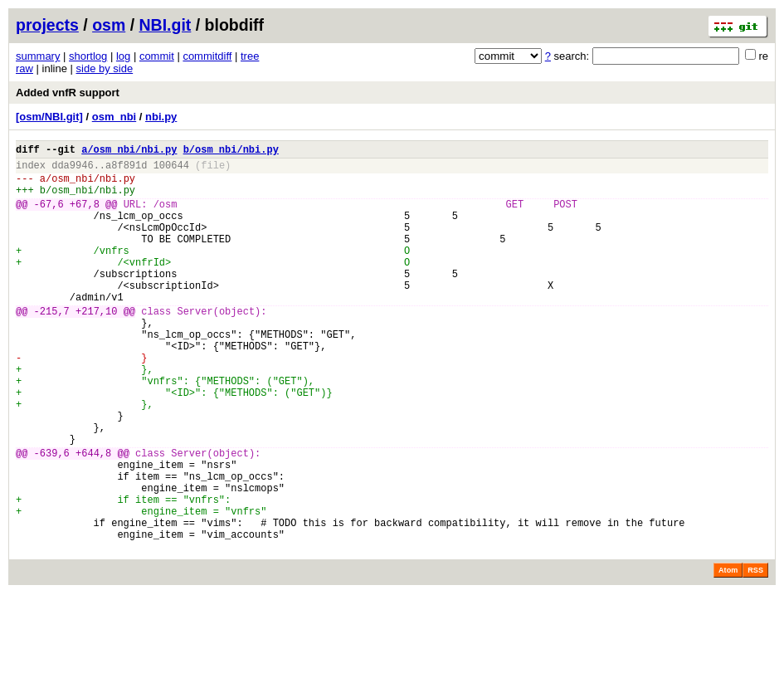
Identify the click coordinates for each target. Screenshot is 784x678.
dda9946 (72, 170)
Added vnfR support (68, 93)
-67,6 (49, 216)
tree (250, 56)
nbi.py (161, 117)
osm (109, 25)
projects (47, 25)
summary (38, 56)
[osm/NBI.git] (49, 117)
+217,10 (96, 346)
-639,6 (52, 517)
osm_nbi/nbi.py (93, 185)
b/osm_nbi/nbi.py (231, 151)
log (123, 56)
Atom (728, 655)
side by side (105, 68)
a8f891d (126, 170)
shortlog (88, 56)
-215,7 (52, 346)
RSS (755, 655)
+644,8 (93, 517)
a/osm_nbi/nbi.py (129, 151)
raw (24, 68)
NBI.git (166, 25)
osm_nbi (114, 117)
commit (157, 56)
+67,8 (85, 216)
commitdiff (207, 56)
